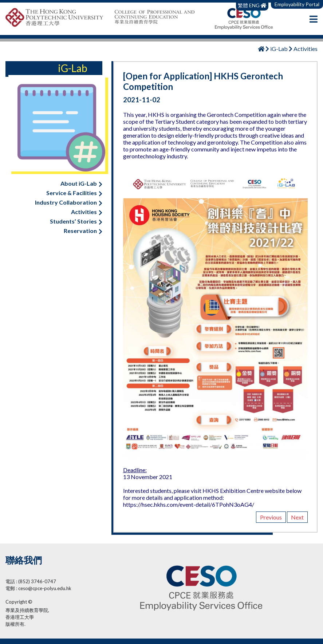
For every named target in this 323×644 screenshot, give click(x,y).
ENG (254, 5)
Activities (87, 212)
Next (297, 517)
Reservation (83, 231)
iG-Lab (279, 49)
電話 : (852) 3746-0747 (31, 581)
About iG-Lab (81, 183)
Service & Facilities (74, 193)
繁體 (243, 5)
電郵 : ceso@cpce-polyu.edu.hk (38, 588)
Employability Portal (297, 4)
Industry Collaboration (69, 202)
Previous (271, 517)
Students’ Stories (76, 221)
